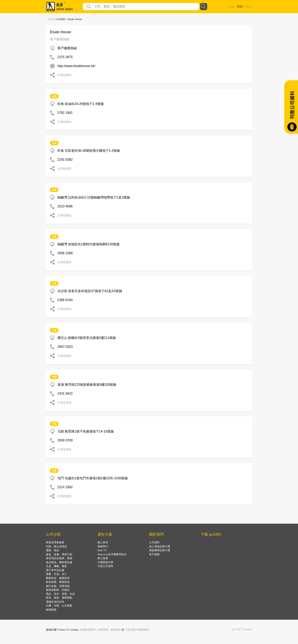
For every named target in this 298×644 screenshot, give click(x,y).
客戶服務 (154, 554)
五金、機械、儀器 (56, 566)
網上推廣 (103, 558)
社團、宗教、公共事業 (59, 606)
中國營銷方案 (105, 562)
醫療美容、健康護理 (58, 578)
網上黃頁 (103, 542)
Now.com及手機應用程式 (112, 554)
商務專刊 (103, 546)
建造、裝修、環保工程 (59, 554)
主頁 (50, 19)
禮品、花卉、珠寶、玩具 (60, 594)
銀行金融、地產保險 (58, 586)
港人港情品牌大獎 (160, 546)
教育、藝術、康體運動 (59, 598)
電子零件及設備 (55, 570)
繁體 (240, 6)
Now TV (102, 550)
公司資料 (154, 542)
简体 (249, 6)
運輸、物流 (52, 550)
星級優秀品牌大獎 (160, 550)
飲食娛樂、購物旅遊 (58, 582)
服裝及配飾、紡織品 (58, 590)
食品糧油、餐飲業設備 (59, 562)
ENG (231, 6)
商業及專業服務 (55, 542)
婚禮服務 (51, 610)
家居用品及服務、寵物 (59, 558)
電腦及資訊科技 (55, 602)
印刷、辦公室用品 (56, 546)
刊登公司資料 (105, 566)
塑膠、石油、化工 (56, 574)
